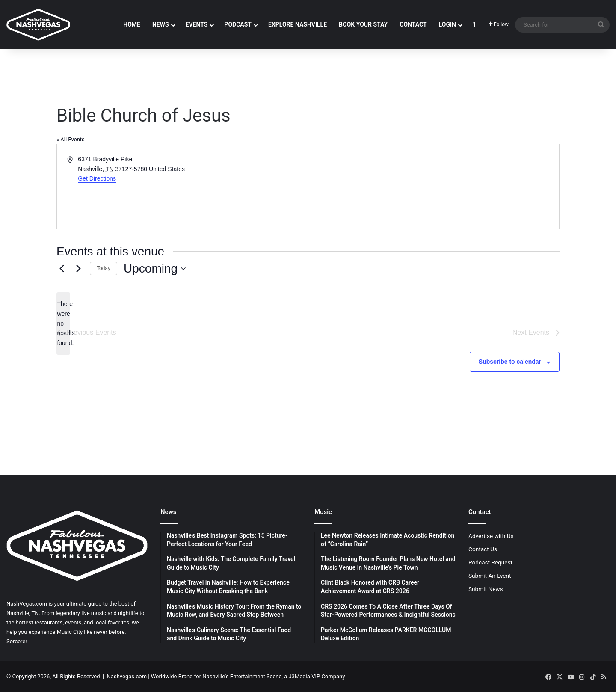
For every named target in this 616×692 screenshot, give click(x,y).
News (161, 24)
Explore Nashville (298, 24)
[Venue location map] (433, 187)
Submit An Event (490, 576)
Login (447, 24)
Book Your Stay (363, 24)
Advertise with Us (491, 536)
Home (132, 24)
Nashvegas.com (127, 676)
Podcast (238, 24)
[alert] (63, 323)
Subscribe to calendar (510, 362)
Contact (413, 24)
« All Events (71, 139)
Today (104, 268)
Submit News (486, 589)
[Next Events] (78, 269)
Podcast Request (490, 562)
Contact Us (483, 549)
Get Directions (97, 178)
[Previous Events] (62, 269)
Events (197, 24)
